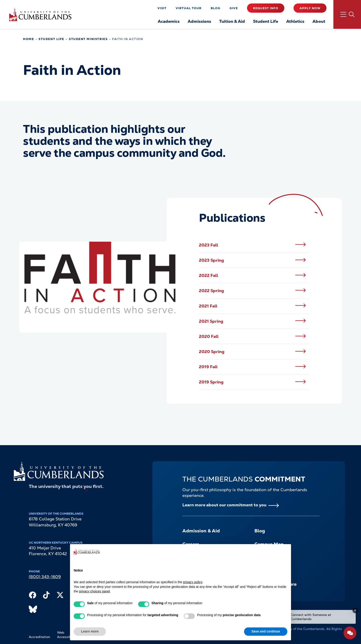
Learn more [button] (90, 631)
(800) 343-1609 (45, 577)
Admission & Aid (201, 531)
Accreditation (39, 637)
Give (234, 8)
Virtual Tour (189, 8)
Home (28, 39)
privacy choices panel (94, 591)
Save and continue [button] (266, 631)
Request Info (266, 8)
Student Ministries (88, 39)
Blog (215, 8)
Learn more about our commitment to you (224, 505)
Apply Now (310, 8)
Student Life (51, 39)
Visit (162, 8)
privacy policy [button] (193, 582)
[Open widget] (350, 633)
